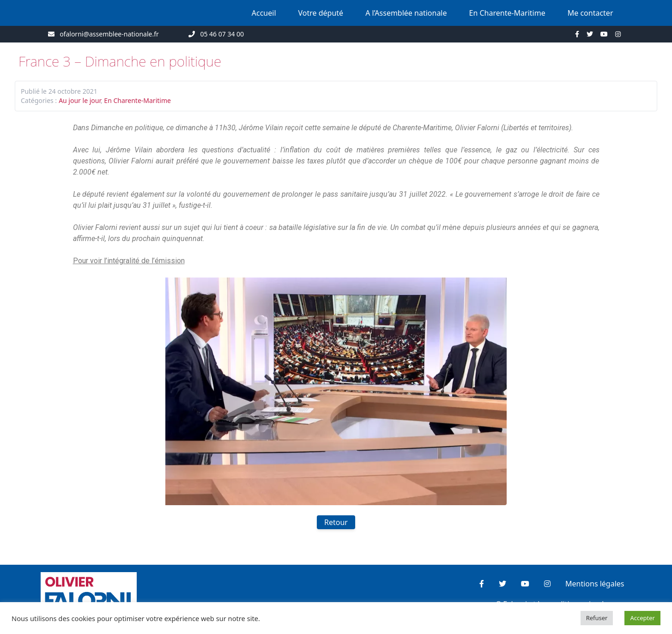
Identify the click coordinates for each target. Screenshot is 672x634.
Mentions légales (595, 584)
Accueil (264, 13)
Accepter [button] (642, 618)
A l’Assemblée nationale (406, 13)
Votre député (321, 13)
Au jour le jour (80, 100)
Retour (336, 522)
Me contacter (590, 13)
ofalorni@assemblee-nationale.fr (109, 34)
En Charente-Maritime (507, 13)
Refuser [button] (597, 618)
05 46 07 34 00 (222, 34)
